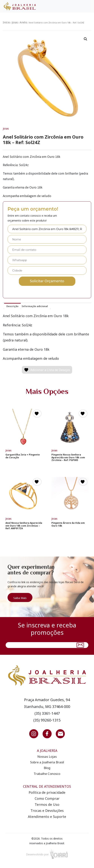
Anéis (23, 22)
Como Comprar (47, 798)
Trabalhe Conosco (47, 774)
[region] (47, 587)
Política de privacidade (47, 792)
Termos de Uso (47, 804)
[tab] (12, 306)
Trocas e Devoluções (47, 810)
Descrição (12, 306)
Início (6, 22)
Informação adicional (35, 306)
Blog (47, 768)
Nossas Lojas (47, 756)
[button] (86, 39)
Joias (15, 22)
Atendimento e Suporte (47, 817)
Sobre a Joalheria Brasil (47, 762)
